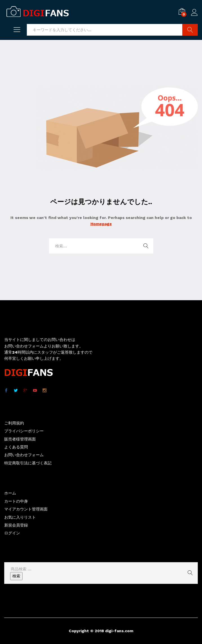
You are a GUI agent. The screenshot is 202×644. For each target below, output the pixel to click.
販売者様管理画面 (20, 439)
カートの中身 (16, 501)
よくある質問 (16, 447)
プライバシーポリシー (24, 431)
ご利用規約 (14, 423)
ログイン (194, 13)
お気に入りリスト (20, 517)
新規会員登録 (16, 525)
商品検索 (190, 30)
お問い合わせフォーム (24, 455)
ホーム (10, 493)
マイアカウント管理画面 (26, 509)
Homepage (101, 224)
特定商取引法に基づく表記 (28, 463)
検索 (16, 576)
